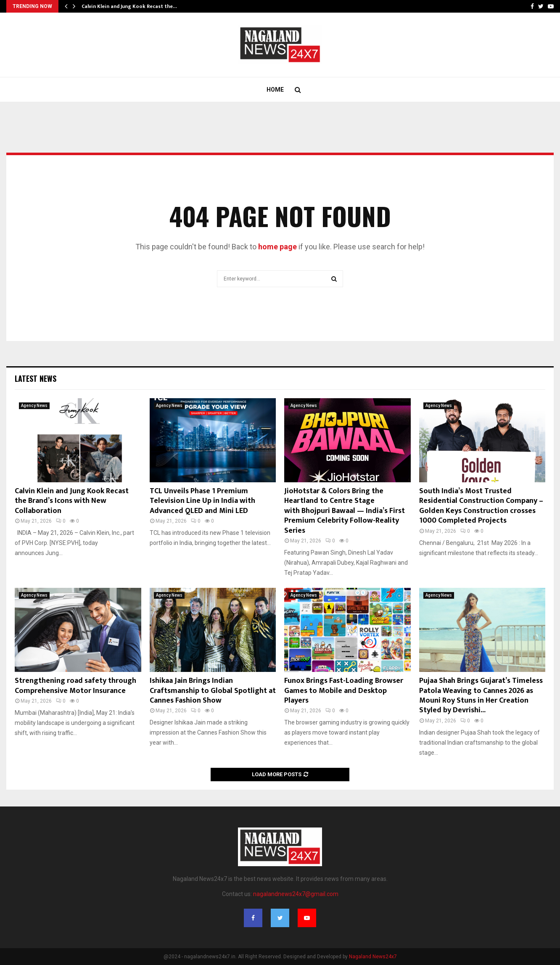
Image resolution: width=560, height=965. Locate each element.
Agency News (34, 406)
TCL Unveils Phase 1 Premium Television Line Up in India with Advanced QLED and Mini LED (202, 501)
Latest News (36, 378)
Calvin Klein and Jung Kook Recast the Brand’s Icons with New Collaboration (72, 501)
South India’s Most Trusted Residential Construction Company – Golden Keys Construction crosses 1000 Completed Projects (481, 506)
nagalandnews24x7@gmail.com (296, 894)
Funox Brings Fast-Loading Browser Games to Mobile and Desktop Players (344, 691)
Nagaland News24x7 (373, 957)
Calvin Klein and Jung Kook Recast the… (129, 6)
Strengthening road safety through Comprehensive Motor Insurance (75, 686)
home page (277, 247)
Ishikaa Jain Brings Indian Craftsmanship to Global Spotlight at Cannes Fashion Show (213, 691)
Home (275, 90)
